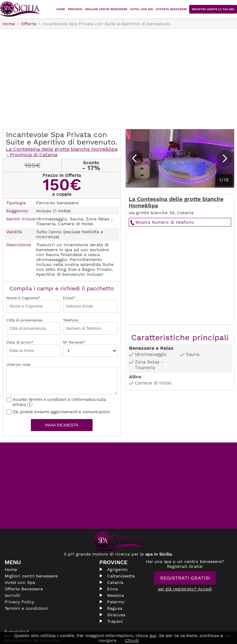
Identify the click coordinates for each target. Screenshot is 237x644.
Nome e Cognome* (34, 304)
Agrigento (117, 569)
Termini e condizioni (26, 608)
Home (61, 9)
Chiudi (132, 640)
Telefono (90, 326)
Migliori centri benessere (106, 9)
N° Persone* (90, 348)
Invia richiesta (62, 425)
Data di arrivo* (34, 348)
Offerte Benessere (171, 9)
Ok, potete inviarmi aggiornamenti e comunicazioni (58, 412)
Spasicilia (20, 9)
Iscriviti (12, 595)
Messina (116, 595)
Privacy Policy (19, 602)
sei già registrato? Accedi (185, 589)
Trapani (115, 621)
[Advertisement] (118, 80)
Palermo (116, 602)
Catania (115, 582)
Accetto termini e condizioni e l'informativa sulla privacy (56, 402)
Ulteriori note (62, 378)
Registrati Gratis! (185, 578)
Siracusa (116, 615)
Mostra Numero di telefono (165, 222)
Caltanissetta (121, 576)
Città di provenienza (34, 326)
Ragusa (115, 608)
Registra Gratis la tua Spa (213, 9)
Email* (90, 304)
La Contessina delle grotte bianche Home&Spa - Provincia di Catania (62, 152)
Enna (112, 589)
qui (153, 635)
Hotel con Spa (142, 9)
